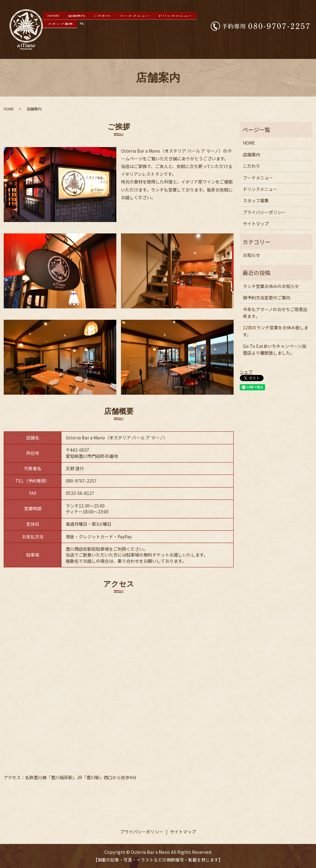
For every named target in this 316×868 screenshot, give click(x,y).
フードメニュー (124, 27)
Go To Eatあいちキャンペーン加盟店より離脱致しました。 (274, 349)
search (207, 27)
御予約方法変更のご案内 (267, 298)
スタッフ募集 (185, 27)
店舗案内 (81, 27)
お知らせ (252, 255)
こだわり (100, 27)
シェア (246, 372)
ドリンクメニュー (156, 27)
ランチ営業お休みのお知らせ (271, 286)
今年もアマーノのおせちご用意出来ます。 (275, 313)
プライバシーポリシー (264, 212)
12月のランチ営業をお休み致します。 (276, 331)
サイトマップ (256, 224)
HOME (65, 27)
